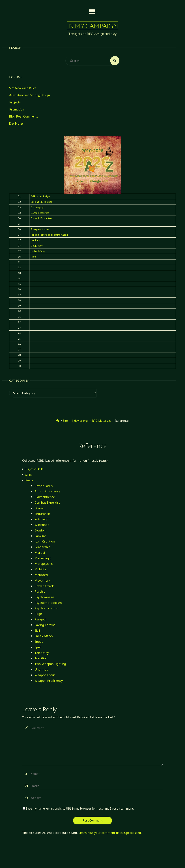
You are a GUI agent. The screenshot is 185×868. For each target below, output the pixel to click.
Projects (15, 102)
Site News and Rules (23, 88)
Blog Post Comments (24, 116)
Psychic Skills (34, 469)
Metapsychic (44, 564)
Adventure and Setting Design (30, 95)
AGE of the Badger (40, 196)
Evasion (40, 530)
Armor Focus (44, 486)
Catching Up (37, 207)
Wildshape (42, 525)
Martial (40, 553)
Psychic (40, 591)
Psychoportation (46, 608)
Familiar (40, 536)
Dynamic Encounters (41, 218)
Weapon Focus (45, 675)
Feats (29, 480)
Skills (29, 475)
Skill (37, 630)
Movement (42, 580)
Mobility (40, 569)
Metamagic (43, 558)
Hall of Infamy (38, 251)
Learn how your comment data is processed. (110, 833)
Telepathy (42, 653)
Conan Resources (40, 213)
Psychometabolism (48, 603)
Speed (39, 642)
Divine (39, 508)
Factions (35, 240)
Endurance (42, 514)
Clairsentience (45, 497)
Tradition (41, 658)
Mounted (41, 575)
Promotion (17, 109)
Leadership (42, 547)
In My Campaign (92, 26)
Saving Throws (45, 625)
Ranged (40, 619)
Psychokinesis (44, 597)
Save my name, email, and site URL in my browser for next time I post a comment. (78, 809)
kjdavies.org (80, 421)
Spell (38, 647)
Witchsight (42, 519)
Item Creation (45, 541)
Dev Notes (16, 123)
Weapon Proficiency (49, 681)
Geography (37, 246)
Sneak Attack (44, 636)
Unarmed (41, 669)
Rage (38, 614)
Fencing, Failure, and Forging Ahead (49, 235)
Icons (34, 257)
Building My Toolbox (42, 202)
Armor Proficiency (47, 491)
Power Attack (44, 586)
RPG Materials (101, 421)
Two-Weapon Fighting (50, 664)
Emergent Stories (40, 229)
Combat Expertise (47, 502)
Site (65, 421)
